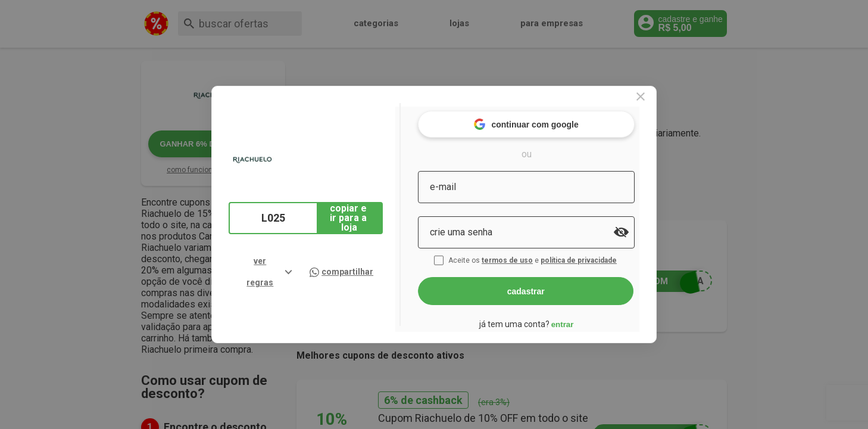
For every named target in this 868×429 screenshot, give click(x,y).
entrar (582, 319)
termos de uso (528, 255)
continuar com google (546, 119)
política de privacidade (600, 255)
